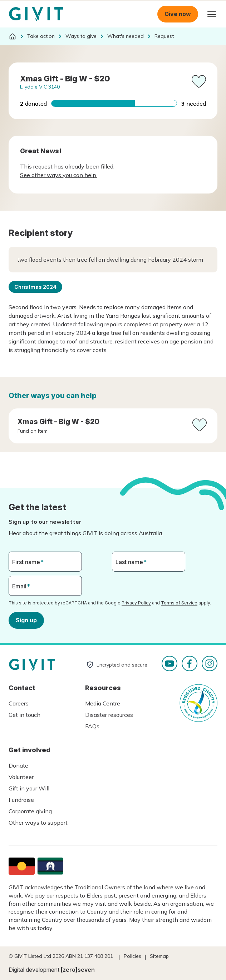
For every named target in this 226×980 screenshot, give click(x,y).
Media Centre (103, 703)
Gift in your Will (29, 788)
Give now (178, 14)
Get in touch (24, 715)
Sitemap (159, 956)
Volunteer (21, 777)
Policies (132, 956)
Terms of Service (179, 603)
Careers (19, 703)
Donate (18, 765)
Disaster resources (109, 715)
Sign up (26, 620)
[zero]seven (78, 970)
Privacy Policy (136, 603)
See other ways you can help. (59, 175)
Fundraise (21, 800)
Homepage (36, 14)
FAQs (92, 726)
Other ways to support (38, 823)
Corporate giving (30, 811)
